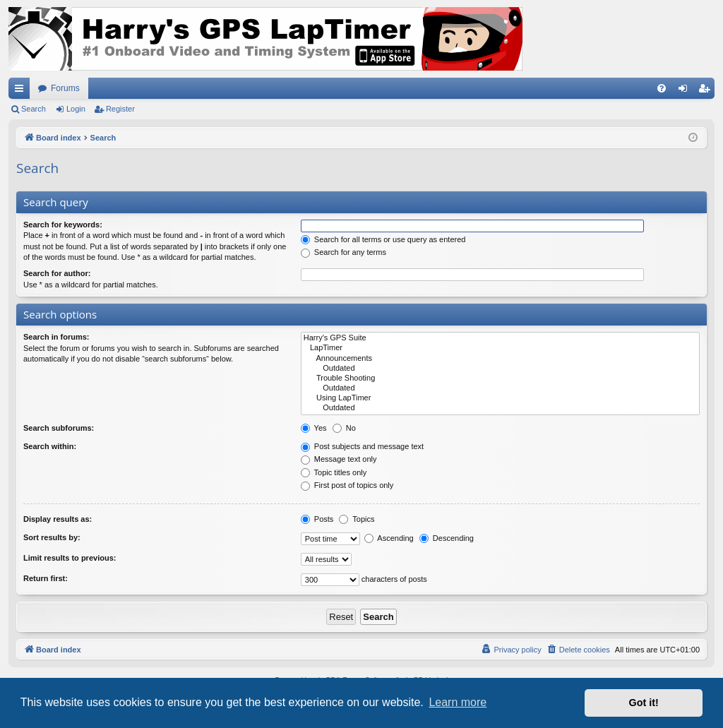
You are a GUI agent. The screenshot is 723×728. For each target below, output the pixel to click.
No (344, 428)
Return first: (46, 578)
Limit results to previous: (70, 558)
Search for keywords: (63, 225)
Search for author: (57, 273)
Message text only (339, 459)
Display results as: (58, 519)
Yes (314, 428)
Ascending (389, 538)
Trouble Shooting (500, 378)
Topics (357, 519)
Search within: (50, 446)
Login (76, 109)
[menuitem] (662, 88)
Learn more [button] (458, 702)
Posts (317, 519)
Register (120, 109)
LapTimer (500, 348)
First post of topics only (347, 485)
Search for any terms (343, 252)
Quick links (22, 91)
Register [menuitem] (707, 91)
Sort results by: (52, 537)
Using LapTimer (500, 398)
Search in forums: (56, 337)
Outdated (500, 369)
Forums (65, 88)
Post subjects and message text (362, 446)
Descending (447, 538)
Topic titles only (334, 472)
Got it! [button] (644, 703)
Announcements (500, 359)
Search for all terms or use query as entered (383, 239)
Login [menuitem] (686, 91)
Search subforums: (59, 428)
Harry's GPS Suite (500, 338)
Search (34, 109)
